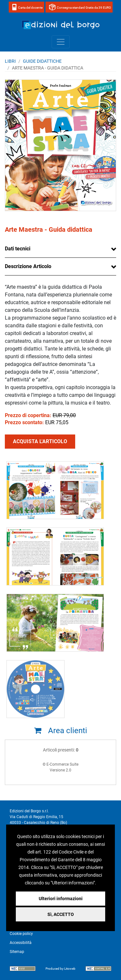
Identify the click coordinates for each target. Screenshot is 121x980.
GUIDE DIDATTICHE (42, 61)
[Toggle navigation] (61, 42)
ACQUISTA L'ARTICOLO (40, 441)
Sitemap (17, 952)
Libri (10, 61)
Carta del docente (30, 8)
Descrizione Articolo (28, 266)
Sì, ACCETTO (61, 914)
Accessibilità (21, 943)
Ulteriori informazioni (61, 899)
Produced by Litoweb (60, 969)
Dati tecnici (18, 249)
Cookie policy (21, 934)
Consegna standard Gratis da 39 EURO (84, 8)
